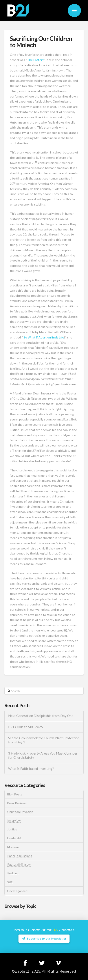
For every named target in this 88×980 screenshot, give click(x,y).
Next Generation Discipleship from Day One (41, 716)
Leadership (15, 838)
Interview (14, 820)
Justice (12, 829)
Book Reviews (17, 803)
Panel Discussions (20, 856)
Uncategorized (17, 891)
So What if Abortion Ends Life (44, 337)
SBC (10, 882)
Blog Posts (15, 794)
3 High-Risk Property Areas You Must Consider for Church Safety (43, 755)
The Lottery (35, 60)
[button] (74, 10)
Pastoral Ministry (19, 864)
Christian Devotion (20, 812)
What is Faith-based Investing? (31, 769)
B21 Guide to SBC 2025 (26, 727)
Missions (13, 847)
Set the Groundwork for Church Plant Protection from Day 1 (44, 740)
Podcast (13, 873)
